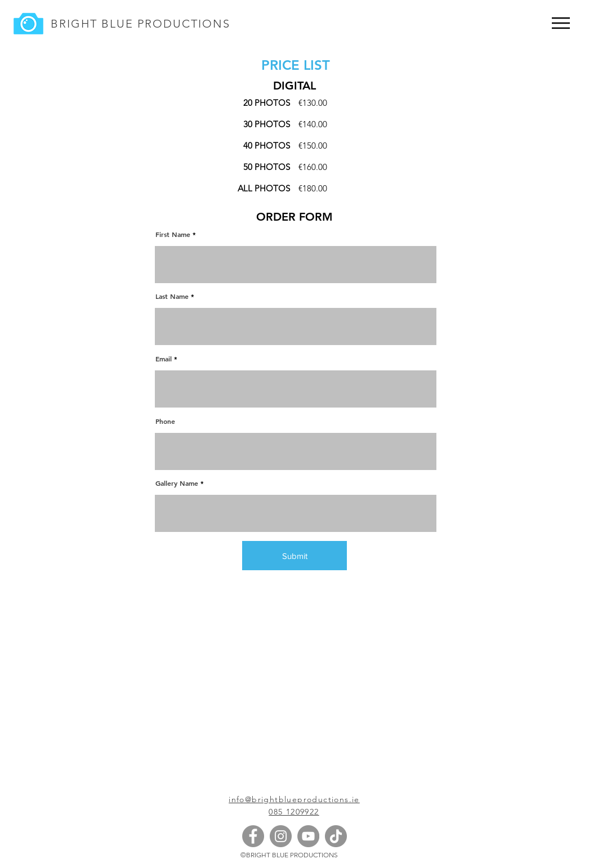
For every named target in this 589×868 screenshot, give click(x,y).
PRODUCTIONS (182, 24)
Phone (165, 421)
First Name (173, 234)
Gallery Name (177, 483)
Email (164, 359)
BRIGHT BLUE (92, 24)
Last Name (172, 296)
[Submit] (294, 556)
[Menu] (561, 23)
